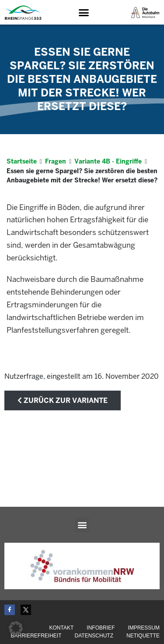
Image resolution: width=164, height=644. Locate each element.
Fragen (56, 161)
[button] (84, 13)
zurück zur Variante (63, 400)
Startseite (22, 161)
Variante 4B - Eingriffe (108, 161)
